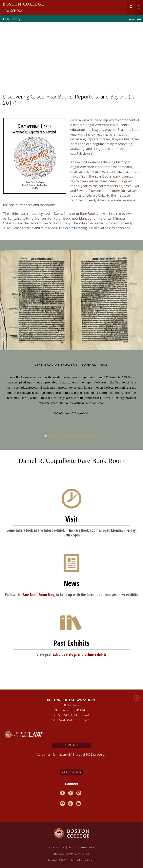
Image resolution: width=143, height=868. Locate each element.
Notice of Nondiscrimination (72, 854)
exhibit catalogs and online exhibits (80, 654)
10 (90, 436)
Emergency (88, 847)
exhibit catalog (76, 228)
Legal (72, 847)
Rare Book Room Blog (39, 595)
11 (95, 436)
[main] (71, 406)
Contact (72, 745)
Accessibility (57, 847)
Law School (13, 11)
